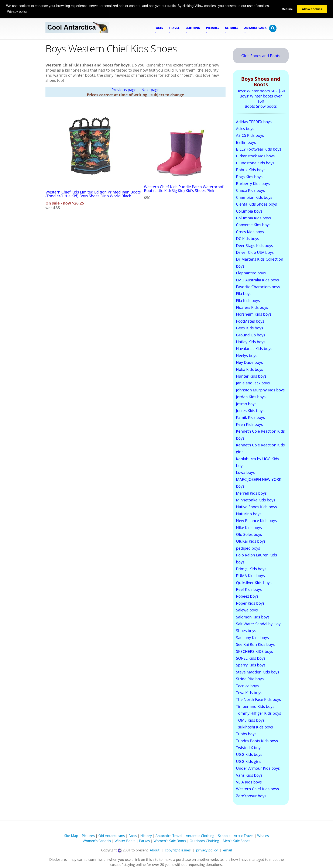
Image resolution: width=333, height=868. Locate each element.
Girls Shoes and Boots (261, 55)
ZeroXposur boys (251, 796)
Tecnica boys (247, 686)
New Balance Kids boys (256, 520)
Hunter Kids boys (251, 376)
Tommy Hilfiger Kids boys (258, 713)
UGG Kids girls (249, 761)
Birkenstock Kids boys (255, 156)
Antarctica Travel (169, 836)
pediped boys (248, 548)
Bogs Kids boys (249, 176)
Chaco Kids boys (250, 190)
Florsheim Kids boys (254, 314)
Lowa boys (245, 472)
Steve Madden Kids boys (258, 672)
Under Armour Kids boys (258, 768)
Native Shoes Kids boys (256, 507)
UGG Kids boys (249, 754)
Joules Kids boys (250, 410)
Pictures (88, 836)
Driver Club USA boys (255, 252)
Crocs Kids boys (250, 231)
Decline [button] (287, 9)
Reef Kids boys (249, 589)
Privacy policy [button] (17, 12)
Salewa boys (247, 610)
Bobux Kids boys (251, 169)
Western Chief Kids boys (257, 789)
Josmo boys (246, 404)
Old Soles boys (249, 534)
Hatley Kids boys (250, 342)
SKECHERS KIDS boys (254, 651)
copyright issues (178, 850)
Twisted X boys (249, 747)
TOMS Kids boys (250, 720)
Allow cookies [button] (312, 9)
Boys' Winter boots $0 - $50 (261, 91)
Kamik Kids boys (250, 417)
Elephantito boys (251, 273)
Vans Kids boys (249, 775)
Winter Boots (125, 841)
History (146, 836)
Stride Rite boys (250, 679)
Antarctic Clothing (200, 836)
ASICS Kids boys (250, 135)
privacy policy (207, 850)
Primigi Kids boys (251, 569)
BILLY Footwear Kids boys (259, 149)
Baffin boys (246, 142)
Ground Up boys (250, 335)
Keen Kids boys (249, 424)
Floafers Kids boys (252, 307)
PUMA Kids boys (250, 575)
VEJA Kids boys (249, 782)
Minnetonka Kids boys (256, 500)
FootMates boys (250, 321)
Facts (133, 836)
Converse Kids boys (253, 225)
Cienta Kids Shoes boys (256, 204)
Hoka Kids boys (250, 369)
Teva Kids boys (249, 692)
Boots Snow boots (261, 106)
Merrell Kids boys (251, 493)
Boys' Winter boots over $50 (261, 98)
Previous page (124, 89)
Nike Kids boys (249, 527)
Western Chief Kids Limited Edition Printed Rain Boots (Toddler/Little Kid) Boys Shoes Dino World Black (93, 194)
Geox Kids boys (249, 328)
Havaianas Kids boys (254, 349)
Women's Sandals (97, 841)
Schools (224, 836)
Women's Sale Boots (170, 841)
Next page (150, 89)
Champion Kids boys (254, 197)
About (155, 850)
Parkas (145, 841)
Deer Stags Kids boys (254, 245)
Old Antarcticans (111, 836)
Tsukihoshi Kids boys (254, 727)
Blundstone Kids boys (255, 163)
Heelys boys (247, 355)
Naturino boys (249, 514)
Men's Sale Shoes (237, 841)
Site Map (71, 836)
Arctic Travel (244, 836)
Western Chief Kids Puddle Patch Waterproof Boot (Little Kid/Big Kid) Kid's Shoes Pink (184, 188)
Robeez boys (247, 596)
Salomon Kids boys (253, 617)
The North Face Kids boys (258, 699)
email (228, 850)
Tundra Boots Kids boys (257, 741)
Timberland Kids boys (255, 706)
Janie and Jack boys (253, 383)
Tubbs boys (246, 734)
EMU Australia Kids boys (257, 280)
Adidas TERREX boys (254, 121)
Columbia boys (249, 211)
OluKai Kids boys (251, 541)
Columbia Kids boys (253, 218)
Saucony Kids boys (252, 637)
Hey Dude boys (249, 362)
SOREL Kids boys (251, 658)
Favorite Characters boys (258, 287)
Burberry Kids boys (253, 183)
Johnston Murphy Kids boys (260, 390)
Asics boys (245, 128)
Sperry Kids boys (251, 665)
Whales (263, 836)
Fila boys (244, 293)
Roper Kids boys (250, 603)
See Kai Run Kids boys (255, 644)
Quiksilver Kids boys (254, 582)
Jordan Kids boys (251, 397)
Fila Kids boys (248, 300)
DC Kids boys (247, 238)
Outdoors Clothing (204, 841)
